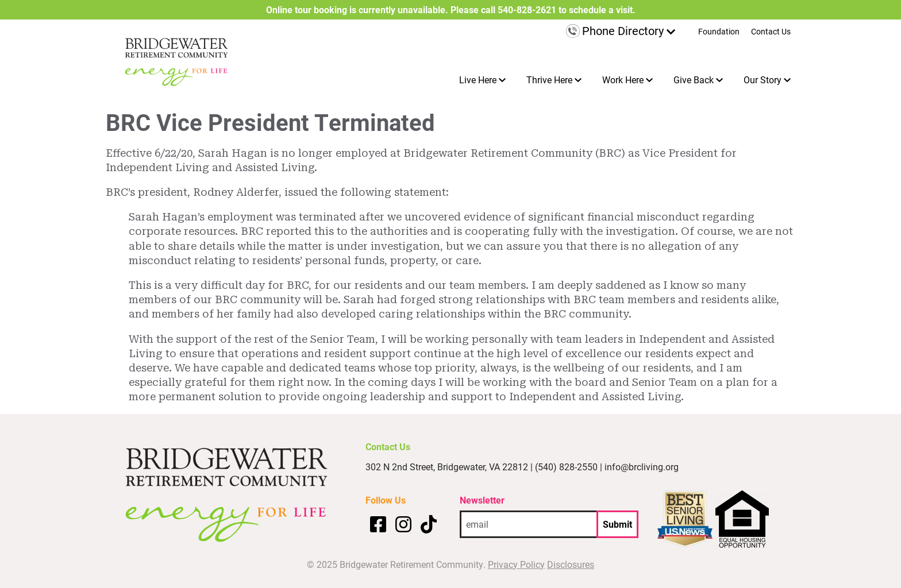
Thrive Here (549, 80)
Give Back (694, 80)
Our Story (763, 80)
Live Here (478, 80)
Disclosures (571, 564)
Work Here (623, 80)
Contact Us (771, 32)
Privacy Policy (516, 564)
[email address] (528, 524)
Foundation (719, 32)
